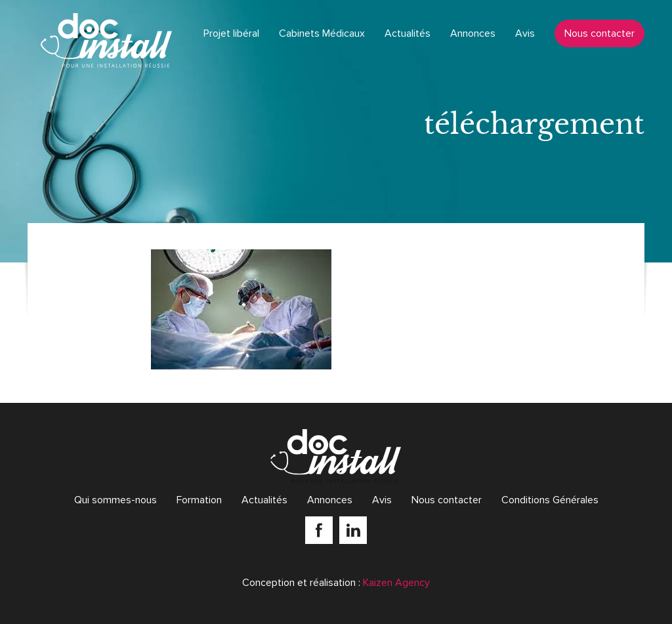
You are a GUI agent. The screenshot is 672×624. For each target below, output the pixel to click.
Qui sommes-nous (115, 500)
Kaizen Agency (396, 583)
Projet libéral (231, 33)
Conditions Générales (550, 500)
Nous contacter (599, 33)
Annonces (473, 33)
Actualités (408, 33)
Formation (199, 500)
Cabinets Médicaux (322, 33)
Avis (525, 33)
